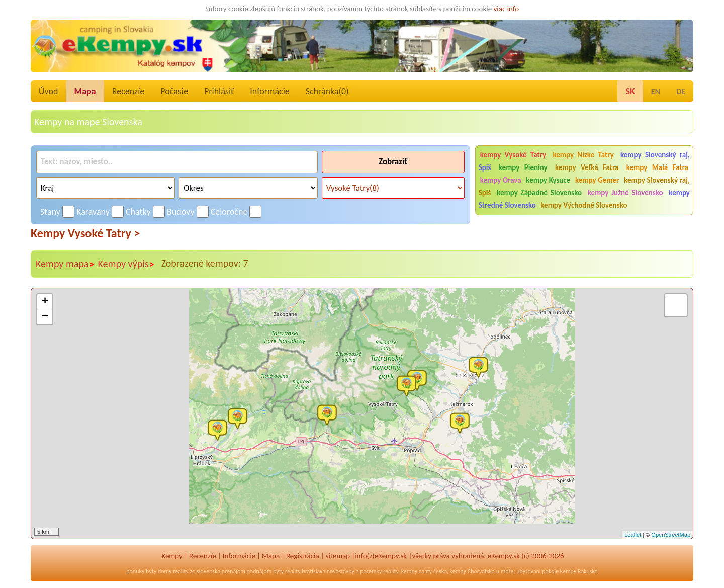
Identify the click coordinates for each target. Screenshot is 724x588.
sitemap (338, 556)
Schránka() (327, 91)
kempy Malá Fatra (657, 167)
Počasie (174, 91)
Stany (50, 212)
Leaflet (633, 535)
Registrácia (303, 556)
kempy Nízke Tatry (583, 155)
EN (656, 91)
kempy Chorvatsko (472, 571)
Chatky (138, 212)
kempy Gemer (597, 180)
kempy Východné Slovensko (584, 205)
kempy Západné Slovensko (539, 193)
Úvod (48, 91)
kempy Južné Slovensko (625, 193)
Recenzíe (128, 91)
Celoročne (229, 212)
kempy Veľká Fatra (587, 167)
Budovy (181, 212)
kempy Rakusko (579, 571)
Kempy (172, 556)
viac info (507, 9)
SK (630, 91)
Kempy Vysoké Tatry (85, 233)
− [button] (45, 317)
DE (681, 91)
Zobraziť (393, 162)
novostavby (341, 571)
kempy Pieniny (523, 167)
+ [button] (45, 302)
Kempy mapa (65, 264)
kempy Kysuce (548, 180)
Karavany (93, 212)
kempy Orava (501, 180)
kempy (409, 571)
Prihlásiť (219, 91)
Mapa (85, 91)
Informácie (269, 91)
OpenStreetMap (671, 535)
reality (181, 571)
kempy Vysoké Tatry (513, 155)
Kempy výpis (126, 264)
